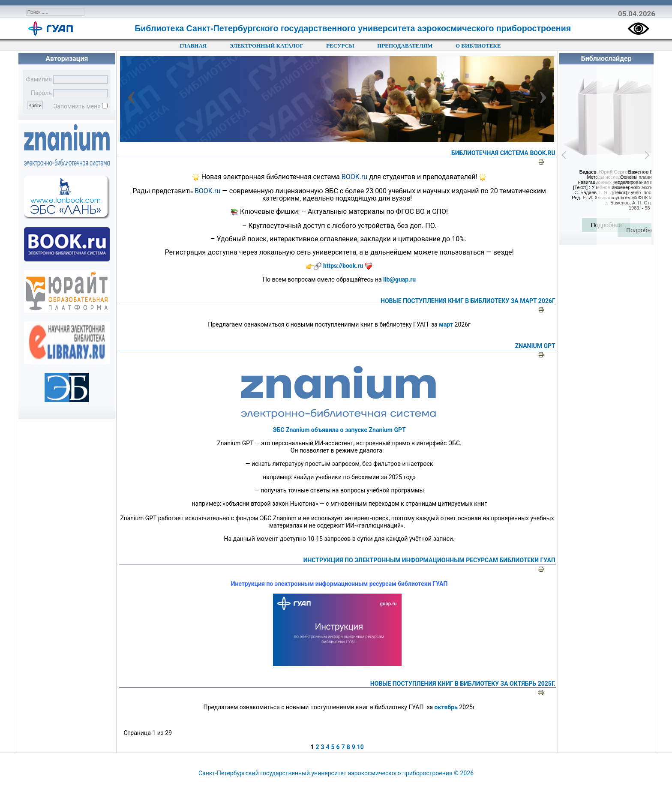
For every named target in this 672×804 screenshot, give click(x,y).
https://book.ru (343, 266)
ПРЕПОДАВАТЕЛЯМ (405, 46)
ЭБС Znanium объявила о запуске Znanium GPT (339, 430)
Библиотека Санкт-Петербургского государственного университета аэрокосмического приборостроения (353, 28)
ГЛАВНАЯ (193, 46)
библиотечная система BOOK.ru (503, 153)
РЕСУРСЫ (340, 46)
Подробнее (606, 225)
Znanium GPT (535, 346)
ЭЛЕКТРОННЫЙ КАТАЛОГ (267, 46)
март (446, 324)
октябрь (446, 707)
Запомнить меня (77, 106)
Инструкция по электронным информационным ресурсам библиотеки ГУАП (429, 560)
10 (360, 747)
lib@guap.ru (399, 279)
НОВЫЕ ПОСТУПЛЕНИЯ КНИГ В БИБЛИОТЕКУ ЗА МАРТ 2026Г (468, 301)
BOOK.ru (354, 177)
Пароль (41, 93)
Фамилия (39, 79)
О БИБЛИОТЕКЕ (478, 46)
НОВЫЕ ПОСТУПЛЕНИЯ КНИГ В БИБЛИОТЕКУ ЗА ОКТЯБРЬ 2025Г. (463, 684)
